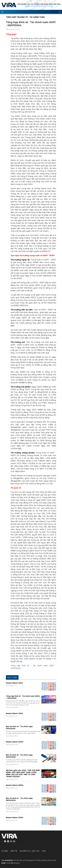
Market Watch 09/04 (15, 742)
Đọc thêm (12, 677)
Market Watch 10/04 (14, 713)
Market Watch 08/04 (15, 785)
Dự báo (5, 851)
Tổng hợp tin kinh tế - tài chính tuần (25, 17)
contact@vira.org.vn (13, 863)
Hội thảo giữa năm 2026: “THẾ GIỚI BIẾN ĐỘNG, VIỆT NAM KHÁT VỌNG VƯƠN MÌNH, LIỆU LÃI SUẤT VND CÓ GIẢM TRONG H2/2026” (23, 773)
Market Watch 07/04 (15, 818)
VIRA (9, 5)
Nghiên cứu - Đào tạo (30, 851)
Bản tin (14, 851)
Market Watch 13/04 (14, 683)
